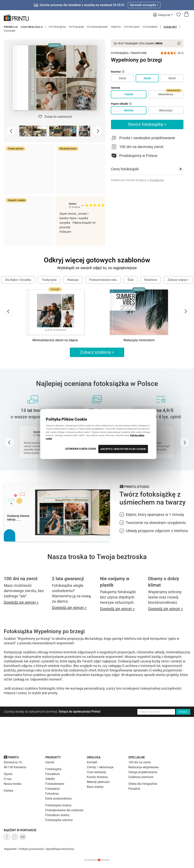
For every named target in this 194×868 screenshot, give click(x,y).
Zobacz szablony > (97, 352)
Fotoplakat (132, 27)
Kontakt (92, 762)
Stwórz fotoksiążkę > (147, 124)
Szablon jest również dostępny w (137, 180)
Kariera (8, 791)
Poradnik (134, 789)
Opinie (8, 774)
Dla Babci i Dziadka (18, 280)
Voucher (10, 31)
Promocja (11, 27)
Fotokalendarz (97, 27)
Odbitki (116, 27)
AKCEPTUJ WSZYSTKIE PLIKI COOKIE (123, 449)
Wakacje (73, 280)
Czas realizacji (32, 27)
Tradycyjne (139, 53)
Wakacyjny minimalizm (139, 340)
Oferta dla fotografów (143, 784)
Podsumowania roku (103, 280)
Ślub (131, 280)
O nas (8, 779)
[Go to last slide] (8, 311)
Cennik (50, 762)
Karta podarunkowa (58, 798)
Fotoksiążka (57, 27)
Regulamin (10, 849)
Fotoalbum (76, 27)
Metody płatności (98, 782)
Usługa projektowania (143, 772)
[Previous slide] (11, 131)
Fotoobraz (150, 27)
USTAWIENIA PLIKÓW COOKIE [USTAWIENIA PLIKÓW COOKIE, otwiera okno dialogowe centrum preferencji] (81, 448)
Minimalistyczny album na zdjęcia (55, 340)
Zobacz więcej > (178, 280)
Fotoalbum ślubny (57, 815)
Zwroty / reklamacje (100, 767)
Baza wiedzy (95, 787)
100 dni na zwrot (139, 762)
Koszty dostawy (97, 777)
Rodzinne (151, 280)
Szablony (170, 27)
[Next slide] (98, 131)
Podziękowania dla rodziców (64, 810)
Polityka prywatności (31, 849)
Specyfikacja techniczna (60, 849)
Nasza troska (13, 784)
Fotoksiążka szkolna (59, 820)
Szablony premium (141, 777)
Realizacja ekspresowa (144, 767)
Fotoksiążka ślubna (58, 805)
